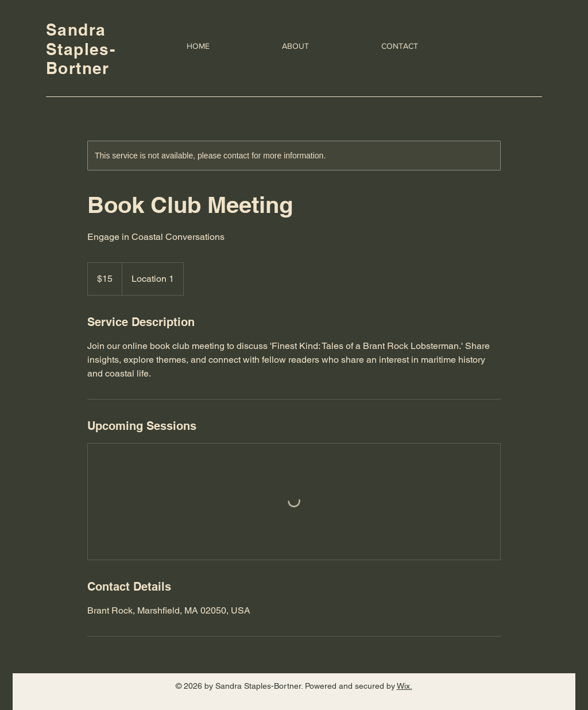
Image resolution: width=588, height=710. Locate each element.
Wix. (405, 686)
